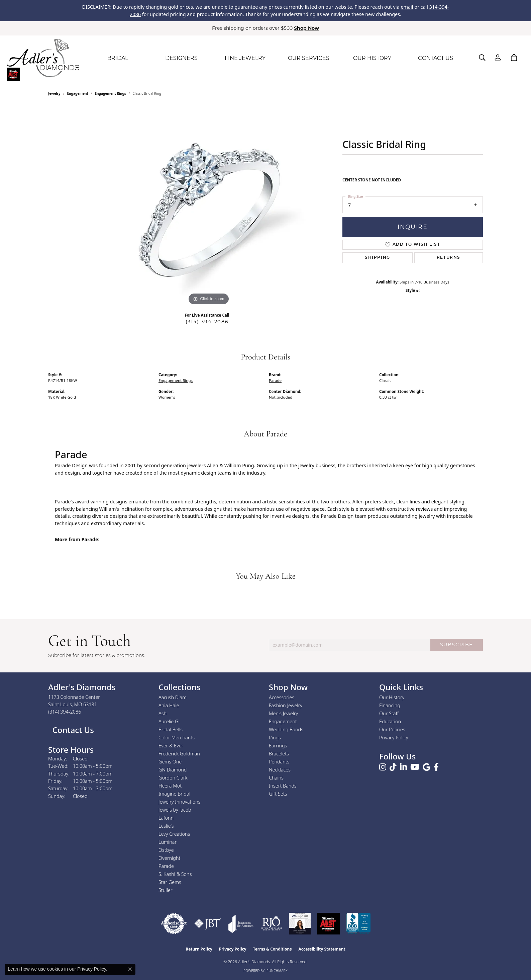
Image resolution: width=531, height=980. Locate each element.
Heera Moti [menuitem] (171, 786)
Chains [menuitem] (276, 778)
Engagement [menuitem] (283, 721)
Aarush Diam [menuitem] (173, 697)
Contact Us (72, 730)
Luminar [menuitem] (168, 842)
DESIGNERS (181, 58)
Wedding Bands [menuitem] (286, 729)
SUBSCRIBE (457, 645)
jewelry (54, 93)
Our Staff (389, 713)
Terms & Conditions (273, 949)
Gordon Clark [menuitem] (173, 778)
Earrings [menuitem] (278, 746)
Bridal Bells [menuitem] (171, 729)
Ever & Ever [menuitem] (171, 746)
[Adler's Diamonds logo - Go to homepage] (43, 58)
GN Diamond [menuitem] (173, 770)
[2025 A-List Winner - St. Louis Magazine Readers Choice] (329, 924)
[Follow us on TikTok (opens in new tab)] (393, 767)
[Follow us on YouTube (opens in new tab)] (415, 767)
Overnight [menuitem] (169, 858)
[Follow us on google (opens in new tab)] (427, 767)
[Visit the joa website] (241, 924)
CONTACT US (436, 58)
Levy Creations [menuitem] (174, 834)
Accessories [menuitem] (282, 697)
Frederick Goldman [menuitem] (179, 754)
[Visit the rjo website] (271, 924)
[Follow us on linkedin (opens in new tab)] (403, 767)
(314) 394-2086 (207, 322)
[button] (482, 58)
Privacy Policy (394, 738)
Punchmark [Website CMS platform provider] (277, 971)
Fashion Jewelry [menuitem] (286, 705)
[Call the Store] (65, 712)
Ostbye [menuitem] (166, 850)
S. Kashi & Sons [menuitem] (175, 874)
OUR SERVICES (309, 58)
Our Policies (392, 729)
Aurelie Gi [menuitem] (169, 721)
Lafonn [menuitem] (166, 818)
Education (390, 721)
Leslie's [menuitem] (166, 826)
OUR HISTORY (372, 58)
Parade (275, 380)
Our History (392, 697)
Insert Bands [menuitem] (283, 786)
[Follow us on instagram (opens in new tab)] (383, 767)
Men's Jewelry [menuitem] (283, 713)
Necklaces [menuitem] (280, 770)
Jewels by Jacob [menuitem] (175, 810)
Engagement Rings (111, 93)
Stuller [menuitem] (166, 890)
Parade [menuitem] (166, 866)
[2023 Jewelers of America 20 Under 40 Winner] (300, 924)
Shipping (378, 258)
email (407, 7)
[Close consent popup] (130, 969)
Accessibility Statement (322, 949)
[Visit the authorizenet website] (174, 924)
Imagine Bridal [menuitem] (174, 794)
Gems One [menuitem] (170, 762)
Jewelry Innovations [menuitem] (180, 802)
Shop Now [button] (306, 28)
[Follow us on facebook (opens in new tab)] (436, 767)
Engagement (78, 93)
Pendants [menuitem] (279, 762)
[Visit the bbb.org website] (358, 924)
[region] (209, 207)
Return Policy (199, 949)
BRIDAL (118, 58)
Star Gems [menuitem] (170, 882)
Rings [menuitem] (275, 738)
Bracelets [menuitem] (279, 754)
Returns (449, 258)
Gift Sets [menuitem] (278, 794)
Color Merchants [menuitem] (177, 738)
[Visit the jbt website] (208, 924)
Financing (390, 705)
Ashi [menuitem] (163, 713)
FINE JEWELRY (245, 58)
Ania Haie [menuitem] (169, 705)
